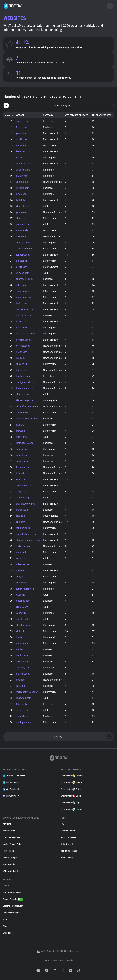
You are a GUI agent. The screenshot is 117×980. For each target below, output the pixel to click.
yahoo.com (22, 212)
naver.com (22, 352)
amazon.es (22, 643)
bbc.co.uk (21, 370)
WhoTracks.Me (11, 789)
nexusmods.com (25, 309)
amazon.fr (22, 261)
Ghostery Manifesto (12, 892)
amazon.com (23, 145)
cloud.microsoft (24, 625)
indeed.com (22, 455)
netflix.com (22, 655)
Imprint (70, 960)
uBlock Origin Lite (11, 871)
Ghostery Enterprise (12, 913)
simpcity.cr (22, 449)
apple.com (22, 649)
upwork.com (23, 662)
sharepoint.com (24, 279)
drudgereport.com (26, 382)
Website (20, 115)
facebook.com (24, 151)
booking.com (23, 376)
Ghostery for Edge (70, 803)
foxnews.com (23, 467)
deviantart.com (24, 485)
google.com (22, 121)
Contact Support (68, 831)
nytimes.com (23, 346)
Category (48, 115)
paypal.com (22, 510)
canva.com (22, 461)
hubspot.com (23, 601)
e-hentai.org (22, 498)
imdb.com (21, 303)
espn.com (21, 479)
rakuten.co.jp (23, 528)
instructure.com (24, 443)
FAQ (62, 824)
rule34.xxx (21, 437)
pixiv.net (20, 570)
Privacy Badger (10, 858)
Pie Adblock (8, 851)
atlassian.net (23, 564)
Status (6, 886)
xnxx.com (21, 558)
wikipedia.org (23, 170)
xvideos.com (23, 273)
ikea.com (21, 686)
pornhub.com (23, 224)
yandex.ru (21, 613)
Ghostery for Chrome (72, 776)
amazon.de (22, 230)
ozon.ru (20, 425)
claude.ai (21, 516)
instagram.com (24, 164)
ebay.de (20, 577)
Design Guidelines (69, 851)
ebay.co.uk (22, 364)
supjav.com (22, 583)
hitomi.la (21, 595)
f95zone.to (22, 704)
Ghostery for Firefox (71, 782)
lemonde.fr (22, 473)
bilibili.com (22, 267)
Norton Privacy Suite (12, 844)
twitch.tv (21, 200)
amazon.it (21, 552)
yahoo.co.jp (22, 182)
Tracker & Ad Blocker (14, 776)
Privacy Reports (13, 899)
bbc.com (21, 680)
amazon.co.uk (24, 297)
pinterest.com (23, 340)
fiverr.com (21, 127)
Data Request (67, 844)
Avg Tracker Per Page (77, 115)
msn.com (21, 236)
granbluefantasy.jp (26, 534)
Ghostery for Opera (71, 796)
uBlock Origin (9, 864)
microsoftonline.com (27, 419)
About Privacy (67, 858)
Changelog (8, 933)
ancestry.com (23, 668)
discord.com (23, 716)
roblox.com (22, 285)
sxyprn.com (22, 710)
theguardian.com (25, 388)
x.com (19, 158)
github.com (22, 176)
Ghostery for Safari (71, 789)
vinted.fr (20, 631)
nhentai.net (22, 619)
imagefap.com (24, 698)
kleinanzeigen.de (25, 400)
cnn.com (21, 522)
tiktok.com (22, 321)
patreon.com (23, 674)
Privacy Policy (58, 960)
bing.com (21, 194)
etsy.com (21, 431)
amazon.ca (22, 413)
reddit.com (22, 139)
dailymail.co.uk (24, 546)
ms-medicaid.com (25, 334)
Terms (46, 960)
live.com (20, 358)
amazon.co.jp (23, 291)
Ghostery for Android (72, 809)
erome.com (22, 607)
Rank (9, 115)
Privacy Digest (11, 796)
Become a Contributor (13, 906)
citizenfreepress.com (27, 407)
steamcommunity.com (28, 540)
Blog (5, 926)
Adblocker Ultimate (11, 837)
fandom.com (23, 255)
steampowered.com (27, 504)
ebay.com (21, 218)
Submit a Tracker (68, 837)
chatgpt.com (23, 243)
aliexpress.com (24, 249)
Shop (5, 919)
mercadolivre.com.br (27, 692)
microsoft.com (24, 315)
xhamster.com (24, 206)
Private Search (11, 782)
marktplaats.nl (24, 722)
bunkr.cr (20, 637)
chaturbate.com (24, 394)
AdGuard (7, 824)
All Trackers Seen (102, 115)
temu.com (21, 328)
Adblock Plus (9, 831)
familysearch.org (25, 589)
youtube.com (23, 133)
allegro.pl (21, 492)
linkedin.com (23, 188)
